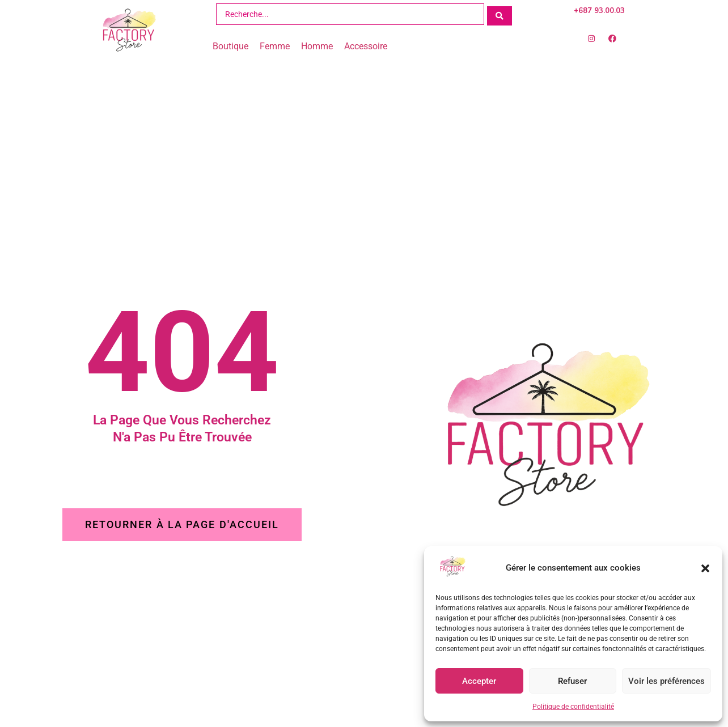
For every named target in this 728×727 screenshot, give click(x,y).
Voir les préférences (666, 681)
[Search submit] (500, 14)
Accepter (479, 681)
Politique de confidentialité (573, 707)
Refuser (572, 681)
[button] (705, 568)
